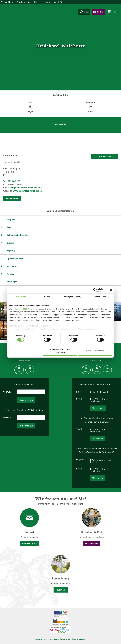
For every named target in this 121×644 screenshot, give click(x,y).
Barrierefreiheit (79, 639)
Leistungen (12, 282)
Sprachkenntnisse (15, 258)
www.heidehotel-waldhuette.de (28, 191)
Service (10, 243)
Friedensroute (23, 2)
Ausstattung (13, 266)
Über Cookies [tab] (100, 297)
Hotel (6, 336)
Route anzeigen (26, 400)
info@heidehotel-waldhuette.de (26, 188)
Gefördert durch (42, 639)
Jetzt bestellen (92, 543)
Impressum (55, 639)
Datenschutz (66, 639)
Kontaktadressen (29, 543)
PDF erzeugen (98, 408)
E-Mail (79, 399)
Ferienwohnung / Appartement (8, 317)
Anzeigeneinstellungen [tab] (74, 297)
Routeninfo (61, 590)
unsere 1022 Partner (25, 309)
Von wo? (7, 392)
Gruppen (11, 219)
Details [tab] (47, 297)
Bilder (79, 392)
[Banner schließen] (111, 290)
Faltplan (80, 459)
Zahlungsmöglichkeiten (18, 235)
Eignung (11, 251)
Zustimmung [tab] (21, 297)
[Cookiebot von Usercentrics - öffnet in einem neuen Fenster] (95, 290)
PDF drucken (97, 439)
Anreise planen (12, 198)
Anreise (11, 274)
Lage (9, 227)
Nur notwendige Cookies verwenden (60, 351)
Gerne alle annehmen (95, 351)
